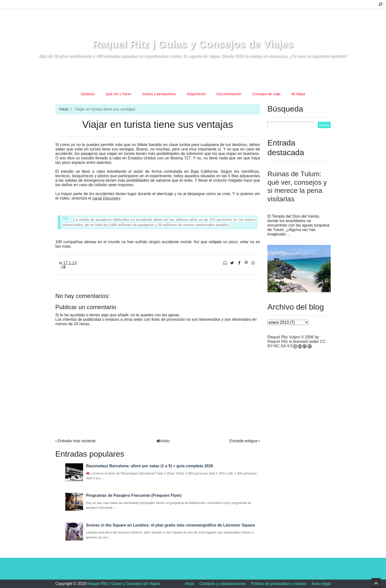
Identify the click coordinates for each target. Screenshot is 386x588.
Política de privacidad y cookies (279, 584)
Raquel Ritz (278, 341)
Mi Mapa (298, 94)
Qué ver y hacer (118, 94)
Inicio (64, 109)
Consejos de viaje (266, 94)
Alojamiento (196, 94)
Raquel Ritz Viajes (284, 337)
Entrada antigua (243, 441)
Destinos (88, 94)
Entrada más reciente (77, 441)
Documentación (229, 94)
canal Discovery (106, 198)
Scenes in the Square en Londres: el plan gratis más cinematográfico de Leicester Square (170, 525)
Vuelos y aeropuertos (159, 94)
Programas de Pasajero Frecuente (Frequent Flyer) (134, 495)
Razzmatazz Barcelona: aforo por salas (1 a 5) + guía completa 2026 (149, 466)
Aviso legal (321, 584)
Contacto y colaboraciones (223, 584)
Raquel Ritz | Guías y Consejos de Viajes (193, 44)
